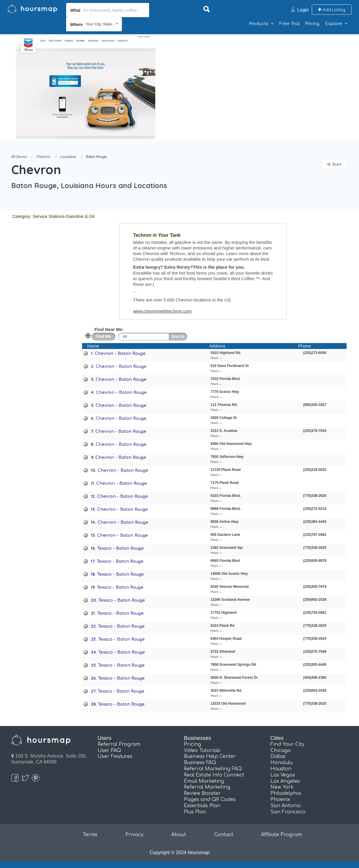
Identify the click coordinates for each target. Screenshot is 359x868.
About (179, 835)
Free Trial (289, 24)
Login (303, 10)
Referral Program (119, 744)
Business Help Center (210, 756)
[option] (85, 87)
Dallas (278, 756)
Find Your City (287, 744)
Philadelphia (286, 793)
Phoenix (280, 800)
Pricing (312, 24)
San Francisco (288, 812)
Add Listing (332, 10)
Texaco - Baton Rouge (120, 548)
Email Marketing (204, 781)
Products (259, 24)
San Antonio (286, 806)
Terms (90, 835)
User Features (115, 756)
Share (334, 164)
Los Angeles (285, 781)
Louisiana (68, 157)
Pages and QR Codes (210, 800)
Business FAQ (200, 763)
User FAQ (109, 750)
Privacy (134, 835)
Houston (281, 769)
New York (282, 787)
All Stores (19, 157)
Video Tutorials (202, 750)
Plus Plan (195, 812)
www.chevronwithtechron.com (162, 311)
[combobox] (94, 24)
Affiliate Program (282, 835)
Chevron (43, 157)
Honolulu (282, 763)
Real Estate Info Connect (214, 775)
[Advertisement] (256, 76)
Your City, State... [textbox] (100, 24)
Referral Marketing (207, 787)
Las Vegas (283, 775)
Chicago (281, 750)
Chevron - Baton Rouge (120, 354)
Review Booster (202, 793)
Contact (224, 835)
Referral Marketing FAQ (213, 769)
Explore (334, 24)
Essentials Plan (202, 806)
